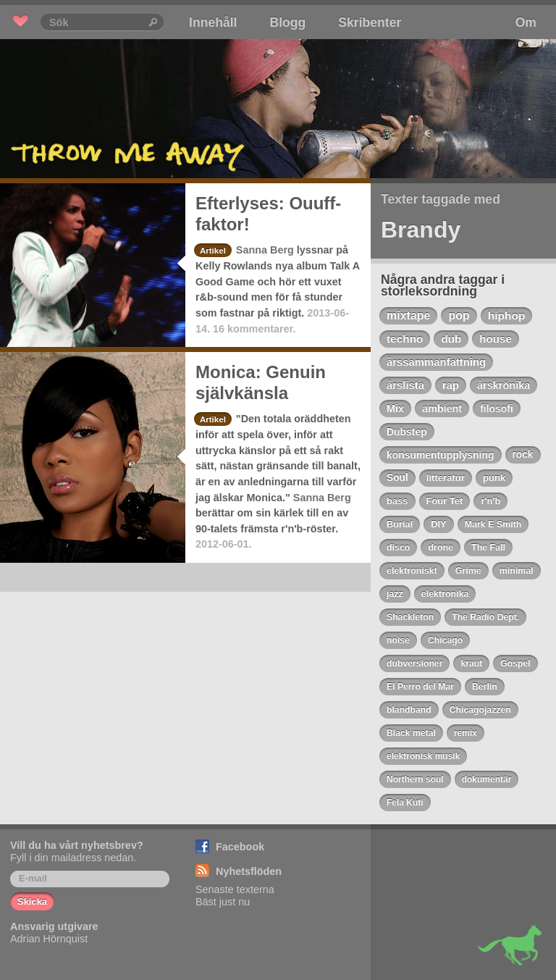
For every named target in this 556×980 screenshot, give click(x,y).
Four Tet (445, 501)
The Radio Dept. (485, 617)
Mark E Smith (493, 524)
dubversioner (414, 663)
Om (526, 22)
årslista (405, 385)
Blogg (287, 22)
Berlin (485, 687)
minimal (517, 571)
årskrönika (504, 385)
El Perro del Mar (420, 687)
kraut (471, 663)
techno (405, 339)
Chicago (445, 640)
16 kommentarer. (254, 329)
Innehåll (213, 22)
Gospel (515, 663)
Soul (397, 478)
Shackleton (410, 617)
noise (398, 640)
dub (451, 339)
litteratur (446, 478)
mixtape (408, 315)
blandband (409, 710)
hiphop (507, 315)
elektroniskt (412, 571)
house (496, 339)
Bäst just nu (223, 902)
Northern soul (415, 779)
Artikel (213, 251)
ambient (442, 409)
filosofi (497, 409)
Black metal (411, 733)
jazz (395, 594)
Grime (468, 571)
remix (466, 733)
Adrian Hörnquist (49, 939)
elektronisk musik (423, 756)
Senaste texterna (235, 889)
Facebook (240, 847)
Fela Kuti (405, 803)
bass (397, 501)
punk (494, 478)
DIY (438, 524)
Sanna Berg (265, 250)
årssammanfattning (436, 362)
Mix (395, 409)
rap (451, 385)
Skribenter (370, 22)
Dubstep (407, 432)
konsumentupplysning (441, 455)
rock (523, 455)
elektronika (445, 594)
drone (441, 548)
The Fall (488, 548)
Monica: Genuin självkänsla (261, 382)
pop (459, 315)
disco (399, 548)
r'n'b (490, 501)
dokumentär (487, 779)
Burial (400, 524)
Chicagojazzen (480, 710)
